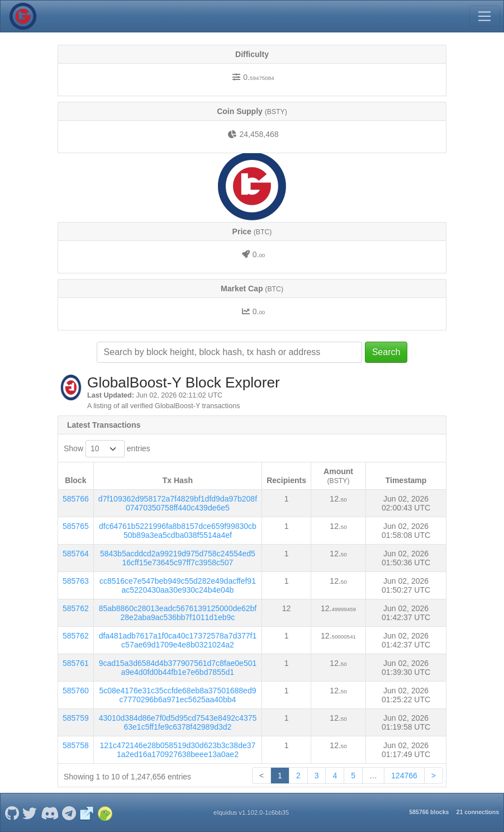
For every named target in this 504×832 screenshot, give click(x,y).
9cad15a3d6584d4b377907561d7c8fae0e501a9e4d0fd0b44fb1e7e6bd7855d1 (178, 668)
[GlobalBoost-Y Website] (87, 812)
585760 (76, 691)
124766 (404, 776)
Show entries (107, 449)
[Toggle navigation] (484, 16)
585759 (76, 718)
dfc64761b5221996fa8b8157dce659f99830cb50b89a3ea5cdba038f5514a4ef (178, 531)
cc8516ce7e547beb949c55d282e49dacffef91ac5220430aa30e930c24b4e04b (178, 585)
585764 (76, 554)
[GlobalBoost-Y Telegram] (69, 812)
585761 (76, 663)
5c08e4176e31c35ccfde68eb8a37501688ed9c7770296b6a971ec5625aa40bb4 (177, 695)
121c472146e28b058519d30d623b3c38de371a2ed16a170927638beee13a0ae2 (178, 750)
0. (258, 77)
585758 (76, 745)
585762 (76, 608)
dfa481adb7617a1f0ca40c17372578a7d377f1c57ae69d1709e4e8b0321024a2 (178, 640)
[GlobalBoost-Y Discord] (49, 812)
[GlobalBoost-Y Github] (12, 812)
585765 (76, 526)
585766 (76, 499)
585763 (76, 581)
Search (386, 352)
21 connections (478, 812)
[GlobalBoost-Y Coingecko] (105, 812)
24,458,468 (259, 134)
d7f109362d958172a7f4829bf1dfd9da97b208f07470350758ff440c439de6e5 (178, 503)
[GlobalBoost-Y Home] (23, 16)
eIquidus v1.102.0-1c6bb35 (251, 812)
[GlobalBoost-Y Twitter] (30, 812)
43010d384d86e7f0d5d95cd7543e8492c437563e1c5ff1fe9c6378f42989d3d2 (178, 722)
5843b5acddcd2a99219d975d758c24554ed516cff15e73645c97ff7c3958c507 (178, 558)
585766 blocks (429, 812)
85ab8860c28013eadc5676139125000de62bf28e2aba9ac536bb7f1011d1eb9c (178, 613)
